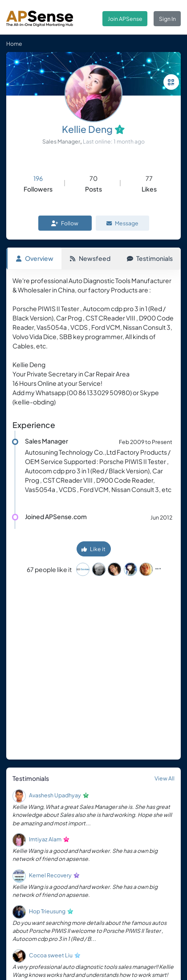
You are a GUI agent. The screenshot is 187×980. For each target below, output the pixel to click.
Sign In (167, 19)
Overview (35, 258)
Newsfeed (90, 258)
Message (122, 223)
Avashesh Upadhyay (55, 795)
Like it (93, 549)
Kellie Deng (87, 129)
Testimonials (150, 258)
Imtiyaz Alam (45, 839)
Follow (65, 223)
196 (38, 178)
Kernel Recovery (50, 875)
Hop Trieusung (47, 911)
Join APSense (125, 19)
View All (165, 778)
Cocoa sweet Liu (51, 955)
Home (14, 44)
